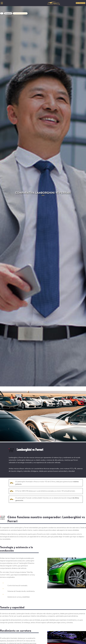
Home (2, 13)
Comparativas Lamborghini (20, 13)
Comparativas (8, 13)
